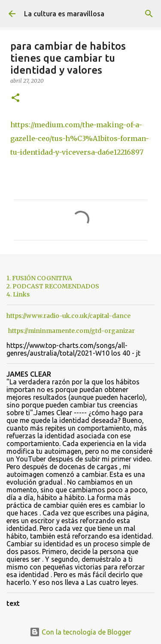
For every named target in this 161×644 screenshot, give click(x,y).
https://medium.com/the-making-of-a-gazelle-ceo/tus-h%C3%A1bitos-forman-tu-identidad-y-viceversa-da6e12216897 (80, 138)
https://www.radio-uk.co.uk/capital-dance (68, 316)
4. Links (18, 294)
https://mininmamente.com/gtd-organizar (71, 331)
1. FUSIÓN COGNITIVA (39, 278)
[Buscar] (149, 14)
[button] (15, 98)
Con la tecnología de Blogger (80, 632)
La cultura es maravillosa (64, 14)
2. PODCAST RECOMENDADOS (53, 286)
